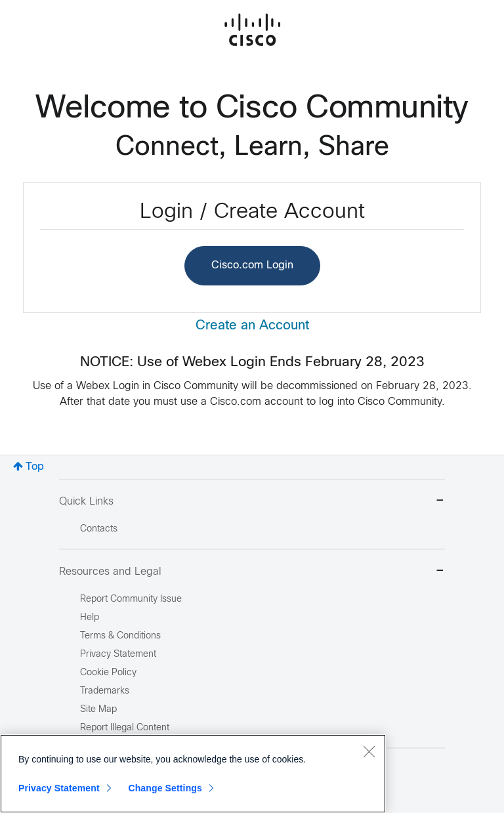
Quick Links (252, 502)
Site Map (98, 710)
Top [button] (35, 467)
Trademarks (105, 691)
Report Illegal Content (125, 728)
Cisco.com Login (252, 265)
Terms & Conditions (120, 636)
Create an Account (252, 326)
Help (90, 618)
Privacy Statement (59, 788)
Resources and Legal (252, 572)
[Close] (369, 751)
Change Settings (165, 788)
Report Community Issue (131, 599)
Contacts (99, 529)
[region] (193, 774)
